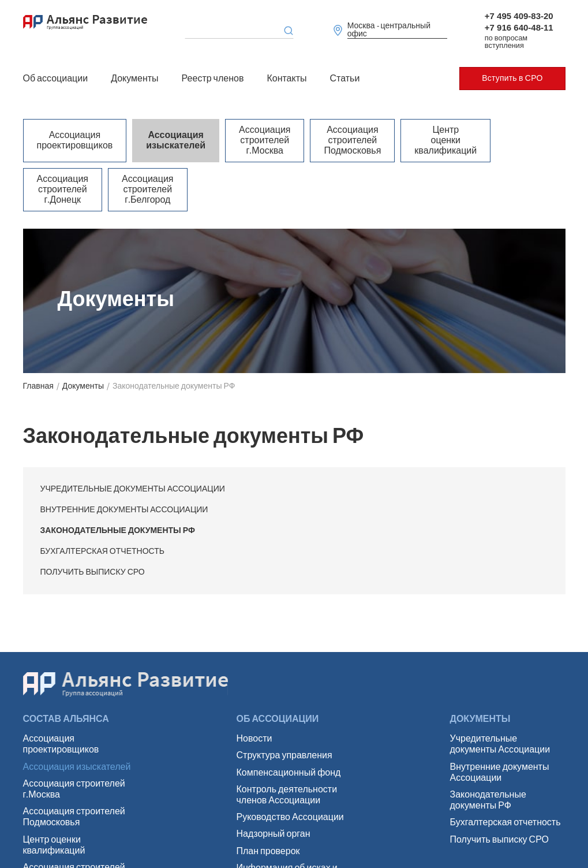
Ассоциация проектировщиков (75, 140)
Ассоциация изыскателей (175, 140)
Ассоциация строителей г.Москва (263, 141)
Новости (254, 739)
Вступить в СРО (512, 79)
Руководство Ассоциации (290, 817)
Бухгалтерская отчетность (102, 552)
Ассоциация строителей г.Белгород (147, 190)
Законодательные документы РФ (118, 531)
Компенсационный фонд (289, 773)
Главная (38, 386)
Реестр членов (213, 79)
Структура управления (284, 756)
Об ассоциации (56, 79)
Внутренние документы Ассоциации (124, 510)
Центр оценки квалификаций (443, 141)
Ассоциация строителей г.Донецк (63, 190)
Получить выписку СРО (93, 572)
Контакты (286, 79)
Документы (134, 79)
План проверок (268, 852)
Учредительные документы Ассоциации (133, 489)
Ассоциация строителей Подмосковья (351, 141)
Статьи (345, 79)
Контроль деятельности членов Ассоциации (287, 795)
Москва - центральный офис (389, 30)
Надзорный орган (274, 834)
